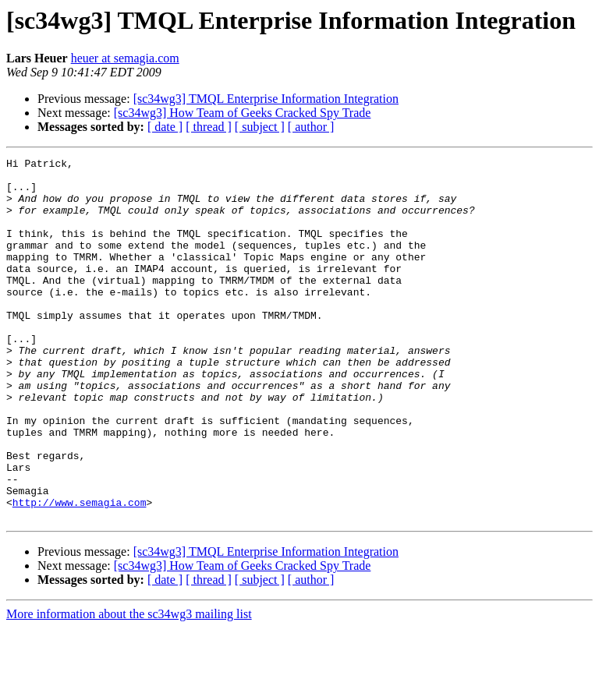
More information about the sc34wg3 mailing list (129, 686)
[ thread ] (209, 127)
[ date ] (165, 127)
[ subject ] (260, 127)
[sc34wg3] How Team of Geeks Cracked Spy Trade (243, 113)
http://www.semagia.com (80, 572)
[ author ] (311, 127)
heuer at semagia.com (125, 58)
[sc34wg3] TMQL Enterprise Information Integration (266, 99)
